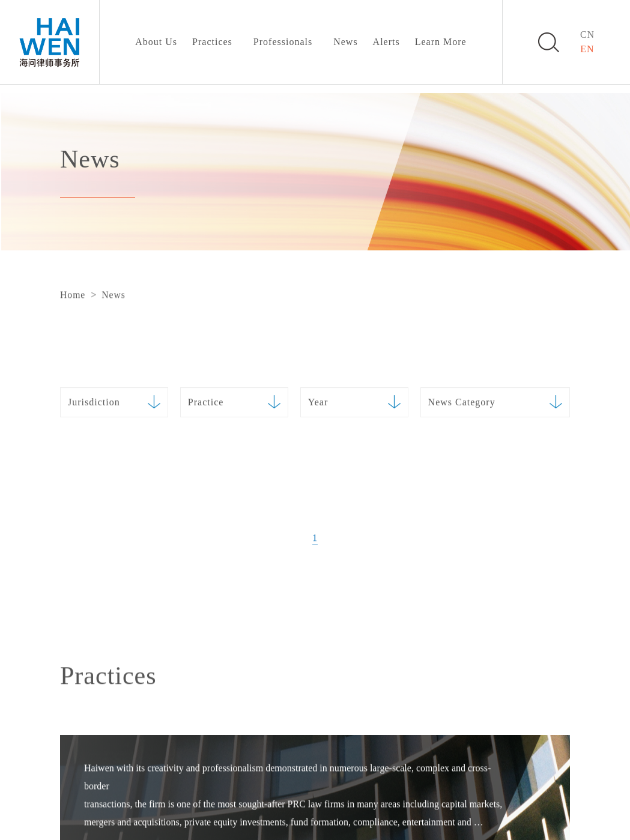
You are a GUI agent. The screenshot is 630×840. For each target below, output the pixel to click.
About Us (156, 42)
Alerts (386, 42)
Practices (212, 42)
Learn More (441, 42)
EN (587, 49)
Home (73, 295)
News (345, 42)
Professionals (283, 42)
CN (587, 35)
